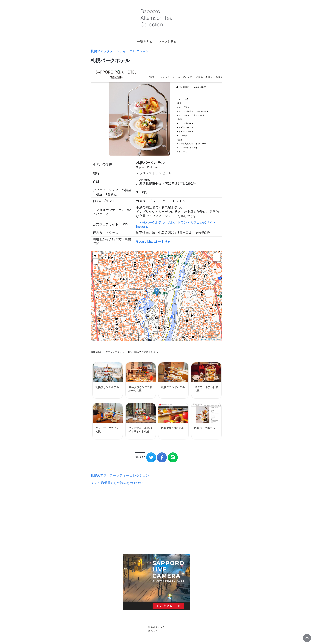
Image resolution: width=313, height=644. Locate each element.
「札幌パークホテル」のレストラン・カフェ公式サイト (176, 222)
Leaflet (203, 339)
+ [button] (95, 256)
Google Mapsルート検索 (153, 241)
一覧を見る (144, 42)
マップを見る (167, 42)
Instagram (143, 226)
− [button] (95, 261)
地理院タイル (215, 339)
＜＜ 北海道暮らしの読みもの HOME (117, 483)
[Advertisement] (156, 520)
